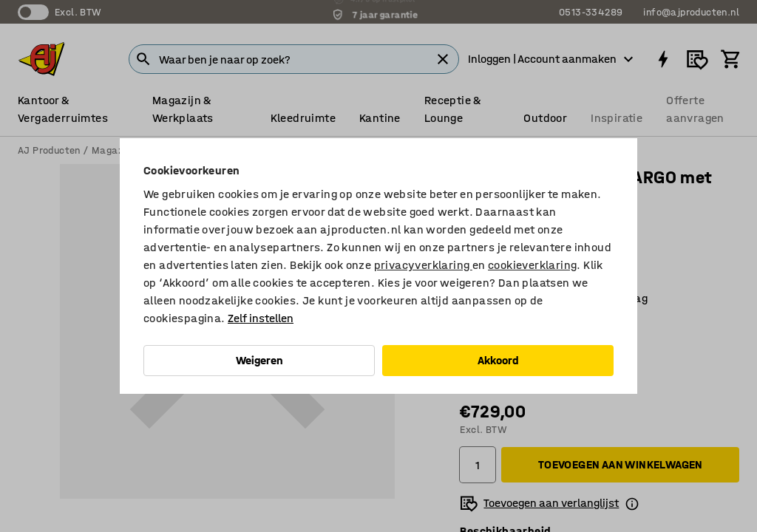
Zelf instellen (261, 318)
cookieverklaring (532, 265)
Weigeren (259, 360)
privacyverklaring (423, 265)
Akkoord (498, 360)
